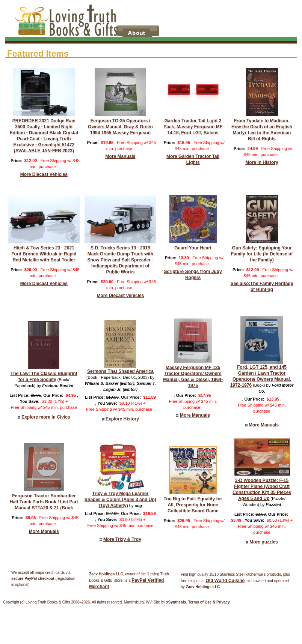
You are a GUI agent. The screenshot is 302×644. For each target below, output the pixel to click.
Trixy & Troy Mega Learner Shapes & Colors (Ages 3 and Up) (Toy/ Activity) (120, 500)
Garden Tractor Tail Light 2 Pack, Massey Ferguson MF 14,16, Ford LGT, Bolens (193, 127)
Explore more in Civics (46, 417)
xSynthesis (176, 602)
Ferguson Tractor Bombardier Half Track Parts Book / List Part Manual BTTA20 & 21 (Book (44, 502)
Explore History (122, 419)
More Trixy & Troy (122, 539)
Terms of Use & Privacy (209, 602)
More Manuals (120, 156)
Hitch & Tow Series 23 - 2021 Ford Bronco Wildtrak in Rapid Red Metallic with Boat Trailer (44, 254)
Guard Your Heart (193, 248)
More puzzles (263, 542)
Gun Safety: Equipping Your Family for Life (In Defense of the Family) (262, 254)
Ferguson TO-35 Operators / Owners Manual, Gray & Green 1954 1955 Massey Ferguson (120, 127)
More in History (262, 162)
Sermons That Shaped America (120, 371)
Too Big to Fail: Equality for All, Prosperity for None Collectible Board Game (193, 505)
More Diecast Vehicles (44, 174)
